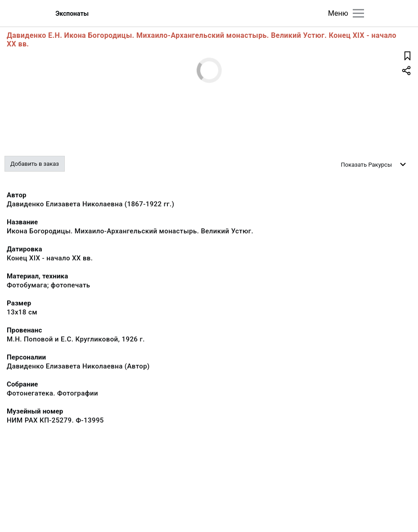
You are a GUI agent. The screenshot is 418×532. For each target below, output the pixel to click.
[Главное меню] (358, 13)
